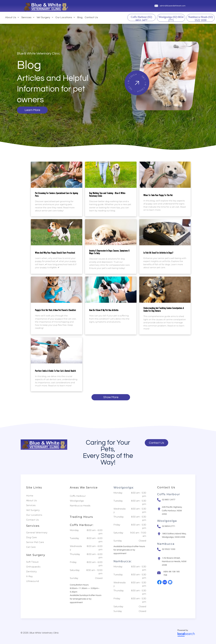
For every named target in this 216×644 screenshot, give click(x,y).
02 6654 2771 (169, 526)
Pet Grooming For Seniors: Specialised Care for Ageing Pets (56, 195)
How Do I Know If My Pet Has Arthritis (104, 310)
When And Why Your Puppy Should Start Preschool (55, 253)
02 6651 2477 (169, 500)
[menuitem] (13, 17)
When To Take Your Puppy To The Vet (158, 195)
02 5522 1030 (169, 549)
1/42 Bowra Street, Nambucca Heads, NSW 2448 (174, 561)
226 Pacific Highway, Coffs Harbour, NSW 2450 (172, 511)
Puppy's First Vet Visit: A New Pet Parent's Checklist (55, 310)
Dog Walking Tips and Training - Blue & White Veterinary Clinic (107, 195)
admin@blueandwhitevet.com (173, 6)
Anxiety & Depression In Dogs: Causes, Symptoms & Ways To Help (109, 252)
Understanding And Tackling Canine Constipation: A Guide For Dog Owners (164, 310)
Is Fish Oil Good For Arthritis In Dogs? (158, 253)
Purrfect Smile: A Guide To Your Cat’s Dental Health (55, 371)
